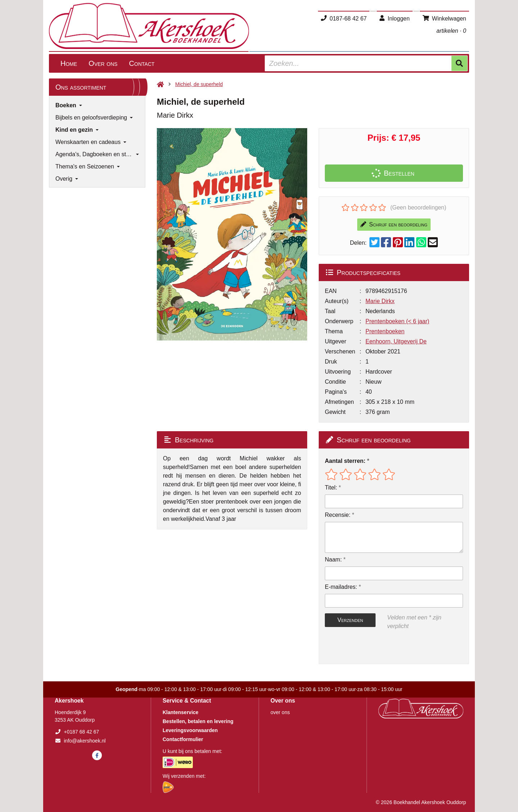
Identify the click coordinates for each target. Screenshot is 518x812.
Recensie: (338, 515)
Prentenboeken (385, 331)
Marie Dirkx (380, 301)
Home (69, 63)
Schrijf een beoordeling (394, 224)
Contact (142, 63)
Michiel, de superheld (199, 84)
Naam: (333, 560)
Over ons (103, 63)
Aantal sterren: (345, 461)
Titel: (331, 488)
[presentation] (371, 647)
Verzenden (350, 620)
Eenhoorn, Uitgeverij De (396, 341)
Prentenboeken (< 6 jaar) (397, 321)
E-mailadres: (341, 587)
